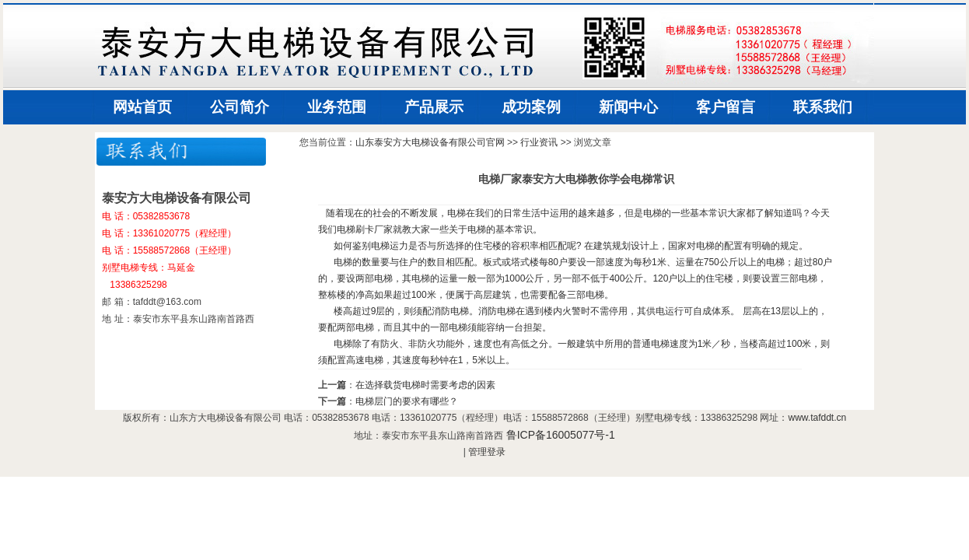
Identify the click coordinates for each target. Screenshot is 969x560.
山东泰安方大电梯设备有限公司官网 (430, 142)
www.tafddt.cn (817, 418)
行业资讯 (539, 142)
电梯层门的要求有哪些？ (407, 401)
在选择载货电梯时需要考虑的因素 (425, 385)
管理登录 (487, 452)
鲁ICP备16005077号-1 (561, 435)
